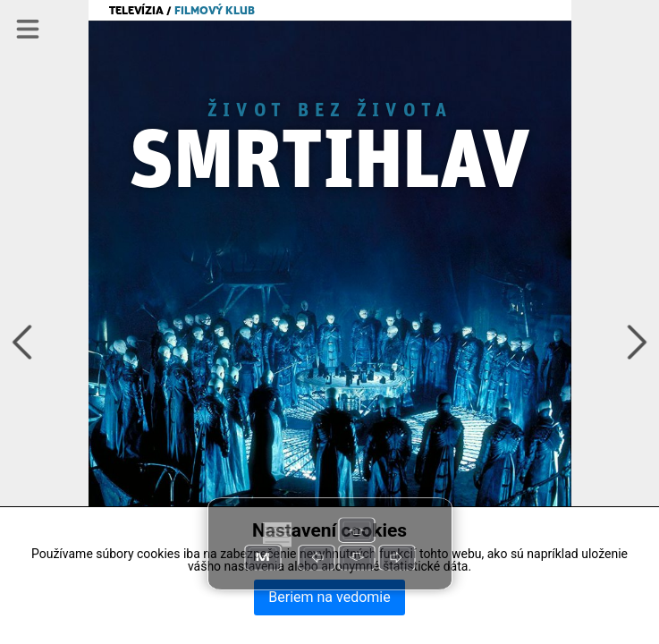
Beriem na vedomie (329, 597)
